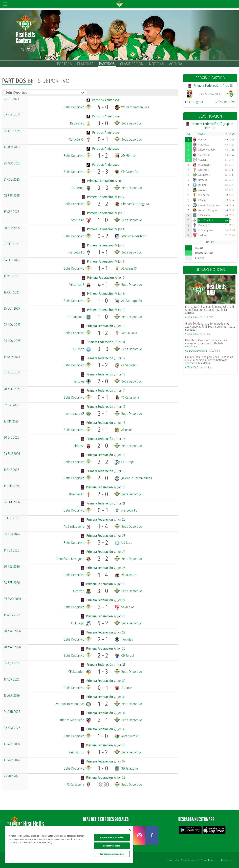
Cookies (204, 860)
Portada (64, 64)
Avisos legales (173, 860)
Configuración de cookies (112, 854)
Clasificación (132, 64)
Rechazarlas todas (112, 846)
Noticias (156, 64)
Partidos (107, 64)
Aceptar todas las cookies (112, 838)
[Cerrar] (130, 830)
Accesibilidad (215, 860)
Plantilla (85, 64)
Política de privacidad (190, 860)
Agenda (176, 64)
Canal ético (227, 860)
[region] (69, 844)
